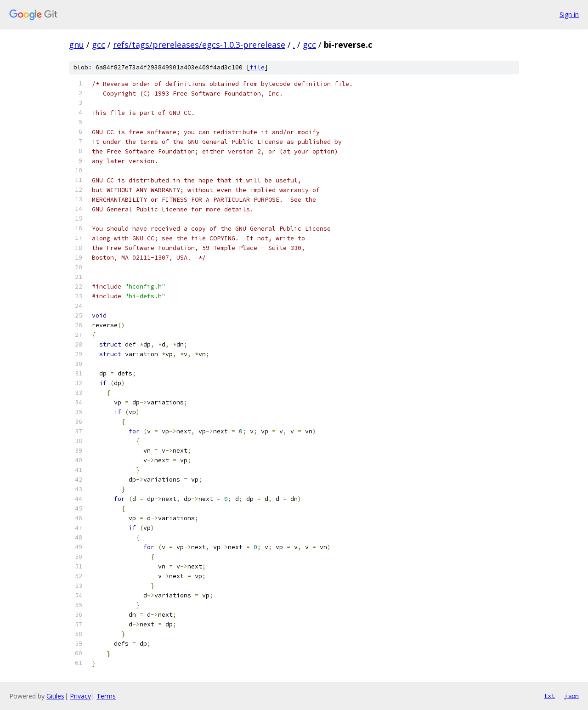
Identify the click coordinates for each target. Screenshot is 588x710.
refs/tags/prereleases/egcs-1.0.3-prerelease (199, 45)
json (571, 696)
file (257, 67)
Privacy (80, 696)
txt (549, 696)
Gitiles (55, 696)
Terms (106, 696)
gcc (99, 45)
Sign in (569, 14)
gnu (76, 45)
